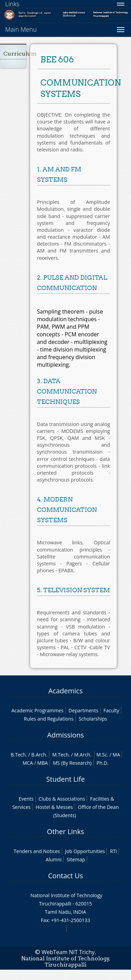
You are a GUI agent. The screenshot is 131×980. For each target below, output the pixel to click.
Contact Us (65, 876)
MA (116, 755)
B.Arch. (39, 755)
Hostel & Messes (54, 807)
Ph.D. (102, 763)
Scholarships (93, 719)
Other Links (65, 831)
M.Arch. (83, 755)
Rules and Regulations (49, 719)
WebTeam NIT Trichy (68, 952)
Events (26, 799)
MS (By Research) (72, 763)
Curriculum (20, 54)
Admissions (65, 735)
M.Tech (60, 755)
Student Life (66, 779)
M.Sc (102, 755)
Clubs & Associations (62, 799)
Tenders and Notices (37, 851)
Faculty (111, 710)
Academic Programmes (38, 710)
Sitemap (76, 859)
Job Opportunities (85, 851)
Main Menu (21, 29)
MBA (43, 763)
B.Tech (18, 755)
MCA (28, 763)
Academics (65, 691)
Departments (83, 710)
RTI (113, 851)
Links (12, 4)
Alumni (54, 859)
